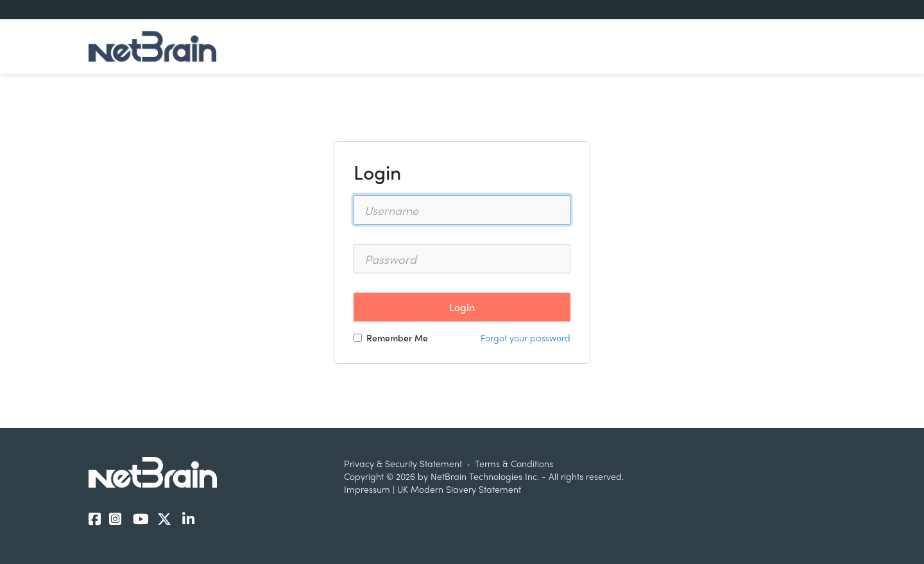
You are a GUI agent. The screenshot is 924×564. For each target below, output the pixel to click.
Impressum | (371, 489)
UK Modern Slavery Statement (459, 489)
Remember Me (391, 338)
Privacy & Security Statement (403, 463)
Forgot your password (526, 338)
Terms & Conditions (514, 463)
